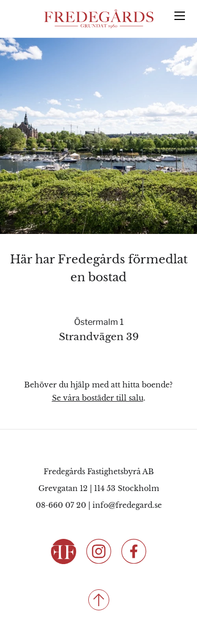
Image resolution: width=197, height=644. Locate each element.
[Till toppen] (98, 600)
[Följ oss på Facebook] (134, 551)
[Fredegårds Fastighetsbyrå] (99, 19)
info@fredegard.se (127, 505)
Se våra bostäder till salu (98, 398)
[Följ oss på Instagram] (99, 551)
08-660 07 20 (61, 505)
